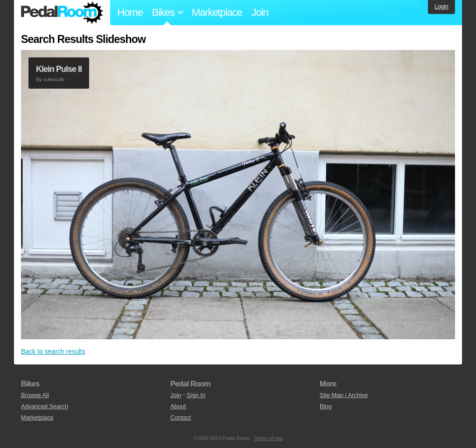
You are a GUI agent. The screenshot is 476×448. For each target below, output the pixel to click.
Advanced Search (45, 406)
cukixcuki (54, 79)
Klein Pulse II (59, 69)
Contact (181, 417)
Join (260, 12)
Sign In (196, 395)
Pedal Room (62, 13)
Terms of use (269, 438)
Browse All (35, 395)
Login (441, 7)
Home (130, 12)
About (178, 406)
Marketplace (217, 12)
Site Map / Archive (344, 395)
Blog (326, 406)
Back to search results (53, 351)
